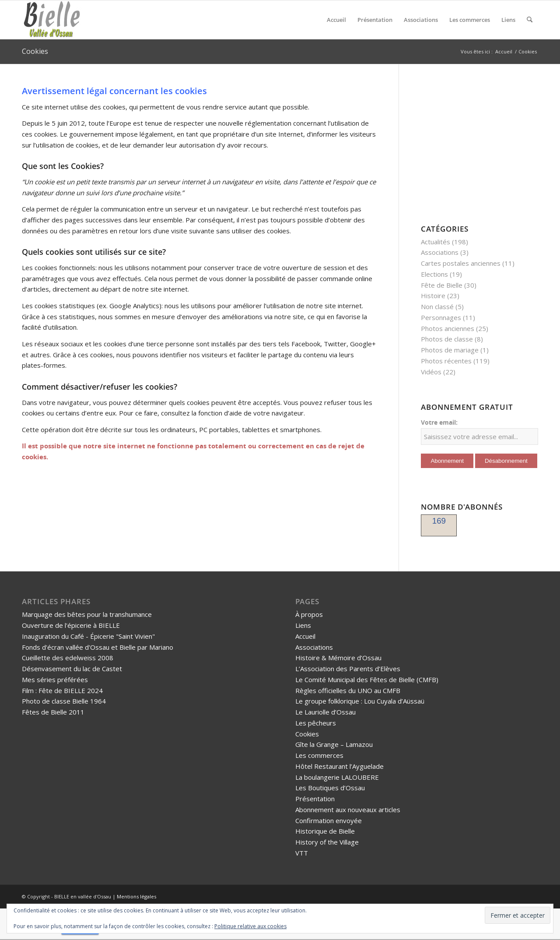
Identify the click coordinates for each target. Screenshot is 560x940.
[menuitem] (336, 20)
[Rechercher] (530, 20)
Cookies (35, 51)
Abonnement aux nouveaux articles (348, 810)
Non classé (437, 306)
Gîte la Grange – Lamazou (334, 744)
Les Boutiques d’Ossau (330, 788)
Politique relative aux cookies (250, 926)
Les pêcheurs (316, 723)
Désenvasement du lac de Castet (72, 669)
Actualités (436, 242)
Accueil (305, 636)
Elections (434, 274)
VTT (302, 853)
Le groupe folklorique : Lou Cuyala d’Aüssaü (360, 701)
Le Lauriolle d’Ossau (325, 712)
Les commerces (319, 755)
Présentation (315, 799)
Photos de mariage (450, 350)
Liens (303, 625)
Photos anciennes (448, 328)
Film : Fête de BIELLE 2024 (62, 690)
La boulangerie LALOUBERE (337, 777)
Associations (440, 252)
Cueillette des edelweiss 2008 (68, 658)
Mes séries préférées (55, 679)
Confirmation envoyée (329, 820)
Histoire (433, 296)
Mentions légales (136, 896)
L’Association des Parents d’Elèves (348, 669)
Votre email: (439, 422)
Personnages (441, 317)
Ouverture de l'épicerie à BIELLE (71, 625)
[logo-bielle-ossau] (53, 20)
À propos (309, 614)
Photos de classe (447, 339)
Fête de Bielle (442, 285)
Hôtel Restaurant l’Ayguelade (339, 766)
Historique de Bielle (325, 831)
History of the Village (327, 842)
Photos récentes (446, 361)
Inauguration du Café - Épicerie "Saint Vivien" (88, 636)
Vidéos (431, 372)
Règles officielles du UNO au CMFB (348, 690)
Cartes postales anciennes (461, 263)
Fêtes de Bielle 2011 (53, 712)
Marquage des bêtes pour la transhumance (87, 614)
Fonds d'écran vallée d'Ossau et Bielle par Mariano (98, 647)
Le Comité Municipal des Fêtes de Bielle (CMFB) (367, 679)
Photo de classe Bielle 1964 (64, 701)
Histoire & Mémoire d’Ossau (338, 658)
